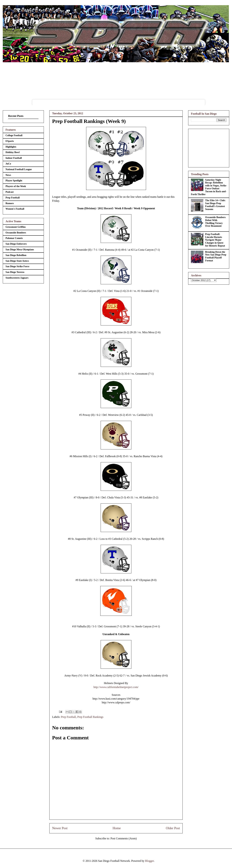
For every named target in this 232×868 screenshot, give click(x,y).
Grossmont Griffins (16, 227)
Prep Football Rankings (90, 717)
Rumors (10, 203)
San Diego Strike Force (17, 266)
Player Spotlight (14, 181)
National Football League (19, 169)
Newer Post (60, 828)
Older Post (173, 828)
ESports (10, 141)
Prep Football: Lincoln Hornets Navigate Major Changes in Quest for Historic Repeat (215, 240)
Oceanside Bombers (16, 233)
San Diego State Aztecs (17, 261)
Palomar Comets (14, 238)
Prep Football (68, 717)
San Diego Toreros (15, 272)
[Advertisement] (209, 147)
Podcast (10, 192)
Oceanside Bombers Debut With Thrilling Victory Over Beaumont (216, 222)
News (8, 175)
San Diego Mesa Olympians (20, 250)
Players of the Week (16, 186)
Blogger (149, 861)
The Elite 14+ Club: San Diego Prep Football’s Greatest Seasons (215, 205)
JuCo (8, 164)
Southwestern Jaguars (17, 278)
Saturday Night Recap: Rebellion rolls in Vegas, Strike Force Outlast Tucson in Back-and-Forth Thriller (209, 187)
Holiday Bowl (13, 152)
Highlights (11, 147)
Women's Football (15, 209)
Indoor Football (14, 158)
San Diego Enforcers (16, 244)
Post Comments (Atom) (124, 838)
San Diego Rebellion (16, 255)
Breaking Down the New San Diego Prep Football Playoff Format (216, 256)
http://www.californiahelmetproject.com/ (116, 687)
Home (117, 828)
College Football (14, 135)
